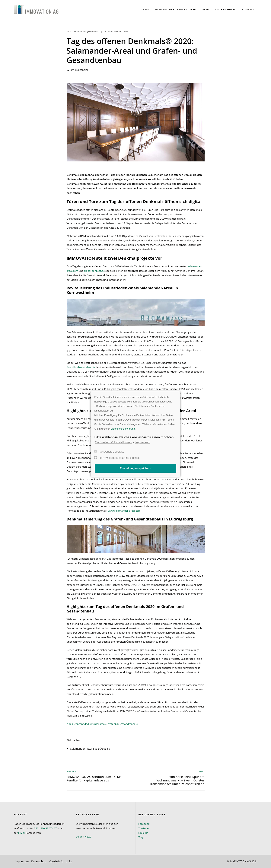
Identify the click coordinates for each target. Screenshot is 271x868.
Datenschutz (39, 861)
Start (145, 9)
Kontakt (248, 9)
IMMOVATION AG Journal (82, 31)
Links (69, 861)
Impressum (22, 861)
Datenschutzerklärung (123, 429)
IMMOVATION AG (240, 861)
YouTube (143, 828)
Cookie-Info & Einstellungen (113, 442)
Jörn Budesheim (79, 70)
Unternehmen (226, 9)
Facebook (144, 824)
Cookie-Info (56, 861)
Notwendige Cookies (109, 451)
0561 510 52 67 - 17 (45, 828)
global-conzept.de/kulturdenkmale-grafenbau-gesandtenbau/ (102, 724)
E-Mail (22, 833)
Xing (141, 837)
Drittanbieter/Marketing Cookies (117, 458)
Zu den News (84, 837)
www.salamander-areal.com (124, 511)
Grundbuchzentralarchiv (81, 367)
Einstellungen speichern (135, 468)
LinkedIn (143, 833)
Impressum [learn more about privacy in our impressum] (143, 442)
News (206, 9)
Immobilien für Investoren (176, 9)
